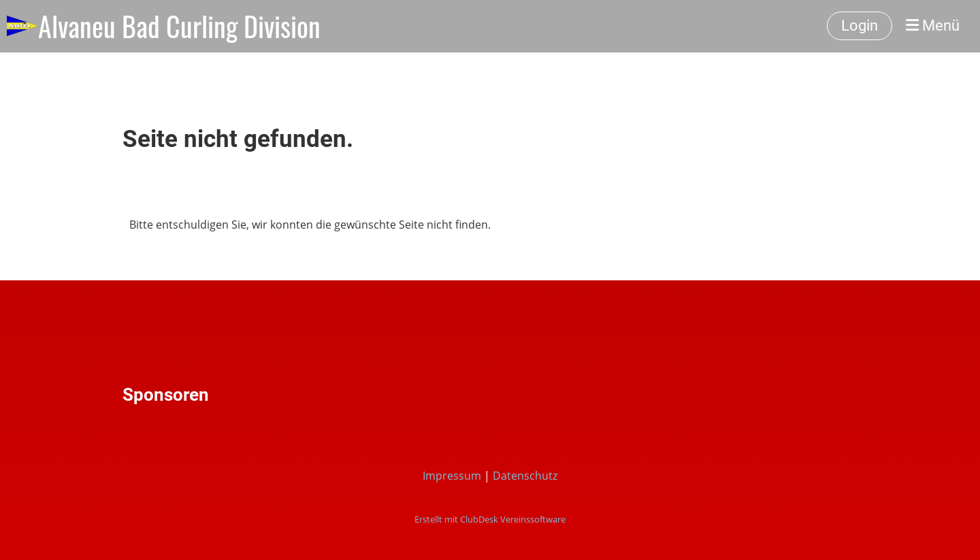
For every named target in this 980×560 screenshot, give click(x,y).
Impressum (452, 476)
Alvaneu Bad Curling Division (179, 26)
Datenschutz (525, 476)
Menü (933, 26)
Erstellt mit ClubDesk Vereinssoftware (490, 519)
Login (860, 26)
